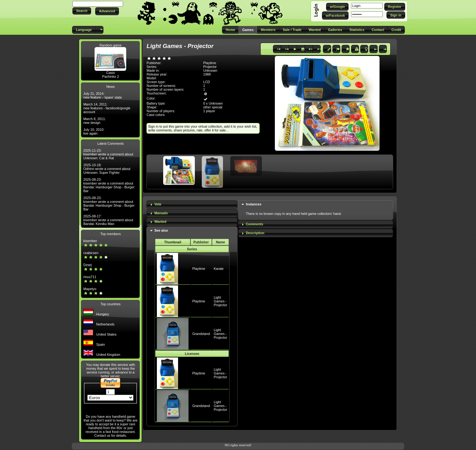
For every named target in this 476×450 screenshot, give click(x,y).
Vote (158, 204)
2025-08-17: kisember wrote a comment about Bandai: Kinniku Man (108, 220)
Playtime (199, 269)
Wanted (160, 222)
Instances (253, 204)
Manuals (161, 213)
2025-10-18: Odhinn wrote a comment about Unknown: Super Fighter (107, 169)
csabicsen (91, 253)
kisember (90, 241)
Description (255, 233)
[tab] (192, 205)
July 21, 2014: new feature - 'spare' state (102, 95)
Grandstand (201, 334)
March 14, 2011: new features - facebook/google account (107, 108)
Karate (219, 269)
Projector (210, 67)
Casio (111, 73)
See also (161, 230)
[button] (82, 11)
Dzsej (87, 265)
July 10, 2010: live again (94, 131)
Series (192, 249)
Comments (254, 224)
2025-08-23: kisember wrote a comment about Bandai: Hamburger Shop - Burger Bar (109, 185)
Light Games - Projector (221, 301)
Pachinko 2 (111, 76)
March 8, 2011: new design (94, 121)
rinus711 (90, 277)
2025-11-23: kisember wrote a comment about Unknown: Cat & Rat (108, 154)
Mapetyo (90, 289)
